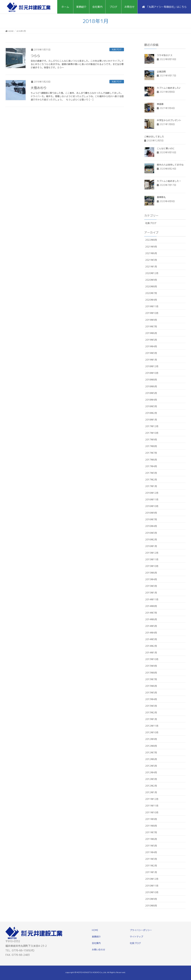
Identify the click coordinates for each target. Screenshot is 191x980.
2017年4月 (151, 466)
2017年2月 (151, 480)
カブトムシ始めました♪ (169, 88)
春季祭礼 (161, 197)
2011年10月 (152, 812)
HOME (95, 930)
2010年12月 (152, 879)
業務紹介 (96, 937)
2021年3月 (151, 260)
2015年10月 (152, 566)
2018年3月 (151, 406)
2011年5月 (151, 846)
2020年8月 (151, 286)
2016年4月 (151, 526)
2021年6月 (151, 253)
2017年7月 (151, 453)
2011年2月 (151, 866)
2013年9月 (151, 666)
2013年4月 (151, 699)
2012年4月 (151, 772)
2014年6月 (151, 619)
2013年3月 (151, 706)
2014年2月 (151, 646)
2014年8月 (151, 606)
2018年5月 (151, 393)
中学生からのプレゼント (169, 120)
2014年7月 (151, 613)
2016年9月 (151, 513)
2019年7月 (151, 326)
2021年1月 (151, 267)
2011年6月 (151, 839)
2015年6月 (151, 573)
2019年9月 (151, 320)
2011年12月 (152, 799)
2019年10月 (152, 313)
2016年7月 (151, 519)
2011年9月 (151, 819)
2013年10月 (152, 659)
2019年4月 (151, 346)
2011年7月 (151, 832)
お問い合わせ (99, 950)
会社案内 (96, 943)
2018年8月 (151, 380)
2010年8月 (151, 906)
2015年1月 (151, 593)
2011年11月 (152, 806)
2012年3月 (151, 779)
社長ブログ (117, 49)
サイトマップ (136, 937)
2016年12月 (152, 493)
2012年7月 (151, 753)
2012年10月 (152, 732)
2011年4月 (151, 852)
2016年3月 (151, 533)
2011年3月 (151, 859)
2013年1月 (151, 719)
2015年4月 (151, 579)
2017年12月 (152, 426)
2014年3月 (151, 639)
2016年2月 (151, 539)
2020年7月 (151, 293)
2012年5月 (151, 766)
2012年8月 (151, 746)
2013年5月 (151, 693)
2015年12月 (152, 553)
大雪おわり (39, 88)
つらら (35, 56)
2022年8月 (151, 240)
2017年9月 (151, 440)
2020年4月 (151, 300)
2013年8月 (151, 673)
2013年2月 (151, 713)
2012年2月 (151, 786)
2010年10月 (152, 892)
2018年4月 (151, 400)
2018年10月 (152, 373)
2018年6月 (151, 386)
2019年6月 (151, 333)
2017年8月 (151, 446)
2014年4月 (151, 633)
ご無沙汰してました (154, 137)
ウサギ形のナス (165, 55)
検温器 (160, 104)
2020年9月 (151, 280)
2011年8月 (151, 826)
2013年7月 (151, 679)
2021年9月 (151, 247)
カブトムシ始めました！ (169, 181)
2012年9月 (151, 739)
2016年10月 (152, 506)
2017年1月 (151, 486)
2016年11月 (152, 499)
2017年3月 (151, 473)
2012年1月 (151, 792)
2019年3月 (151, 353)
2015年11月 (152, 559)
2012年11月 (152, 726)
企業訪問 (161, 72)
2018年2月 (151, 413)
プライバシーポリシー (141, 930)
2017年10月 (152, 433)
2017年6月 (151, 460)
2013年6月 (151, 686)
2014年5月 (151, 626)
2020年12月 (152, 273)
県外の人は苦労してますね (170, 165)
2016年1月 (151, 546)
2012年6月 (151, 759)
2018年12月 (152, 366)
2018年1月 (151, 420)
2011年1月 (151, 872)
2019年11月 (152, 306)
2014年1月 (151, 653)
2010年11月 (152, 886)
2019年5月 (151, 340)
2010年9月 (151, 899)
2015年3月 (151, 586)
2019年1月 (151, 360)
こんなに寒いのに (166, 148)
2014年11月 (152, 599)
